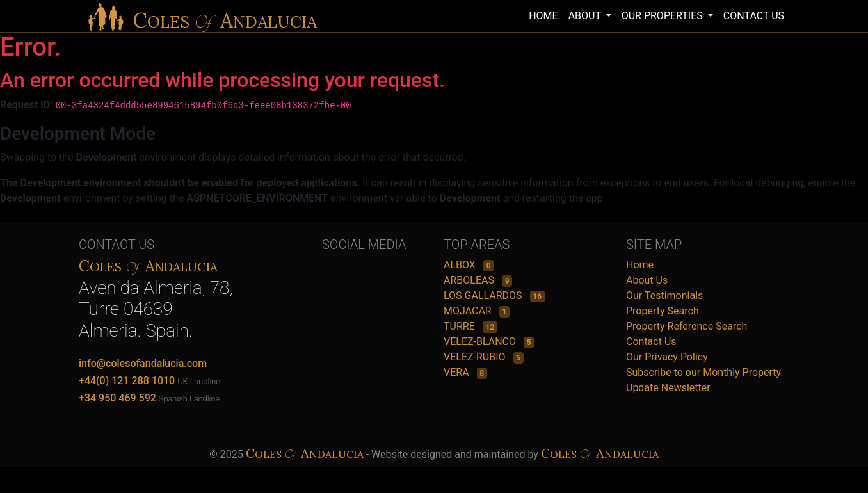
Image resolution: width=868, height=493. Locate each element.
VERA (458, 372)
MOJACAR (469, 311)
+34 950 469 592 (117, 398)
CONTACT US (754, 16)
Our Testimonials (664, 295)
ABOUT (586, 16)
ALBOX (461, 265)
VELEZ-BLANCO (481, 342)
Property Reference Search (687, 326)
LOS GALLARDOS (484, 295)
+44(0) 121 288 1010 (127, 381)
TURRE (461, 326)
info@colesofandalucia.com (143, 363)
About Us (647, 280)
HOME (543, 16)
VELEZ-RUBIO (476, 357)
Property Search (663, 311)
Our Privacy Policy (667, 357)
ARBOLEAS (470, 280)
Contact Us (651, 342)
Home (640, 265)
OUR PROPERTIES (663, 16)
